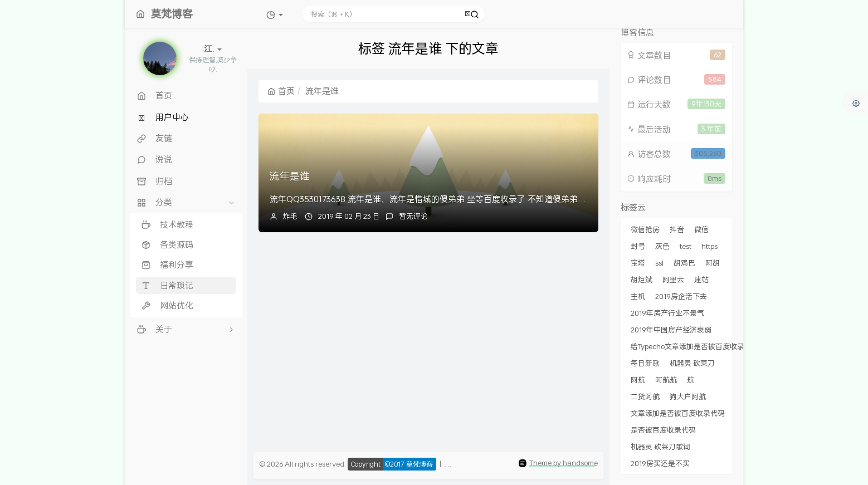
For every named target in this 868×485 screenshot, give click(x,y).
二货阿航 (645, 396)
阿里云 (673, 280)
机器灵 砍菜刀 (692, 363)
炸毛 (290, 216)
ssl (659, 263)
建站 (701, 280)
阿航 (638, 380)
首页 (281, 91)
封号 (638, 246)
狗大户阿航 (688, 396)
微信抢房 (645, 229)
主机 (638, 296)
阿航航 (666, 380)
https (709, 246)
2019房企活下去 (681, 296)
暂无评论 (413, 216)
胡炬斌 (642, 280)
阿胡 (713, 263)
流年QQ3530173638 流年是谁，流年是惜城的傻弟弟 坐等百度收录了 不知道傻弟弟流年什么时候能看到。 (465, 199)
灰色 (662, 246)
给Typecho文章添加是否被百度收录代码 (695, 346)
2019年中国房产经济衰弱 (671, 330)
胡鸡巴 (684, 263)
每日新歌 (645, 363)
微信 (701, 229)
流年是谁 (290, 176)
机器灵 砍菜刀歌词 (660, 447)
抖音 (677, 229)
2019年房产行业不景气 (667, 313)
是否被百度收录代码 (663, 430)
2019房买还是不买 (660, 463)
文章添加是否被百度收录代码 (678, 413)
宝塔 (638, 263)
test (686, 246)
